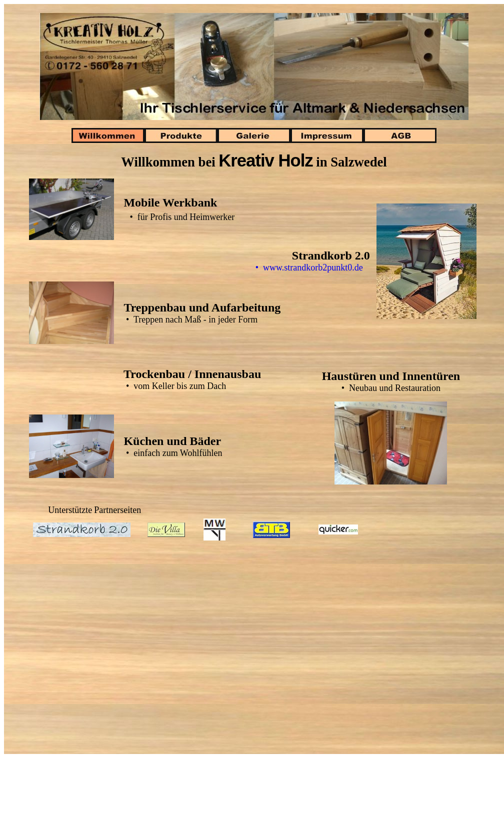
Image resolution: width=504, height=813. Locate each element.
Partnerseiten (117, 510)
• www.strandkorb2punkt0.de (316, 267)
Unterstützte (70, 510)
